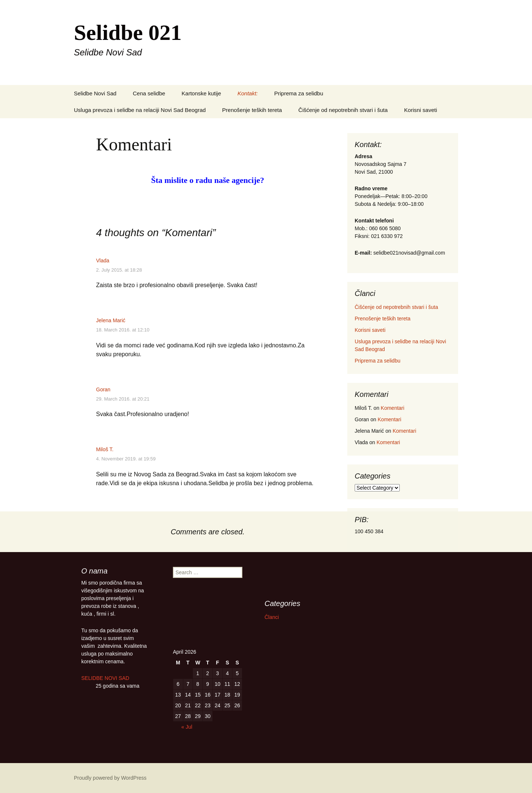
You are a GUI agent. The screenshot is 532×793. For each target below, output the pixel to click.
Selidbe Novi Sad (95, 93)
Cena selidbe (149, 93)
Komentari (393, 408)
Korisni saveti (421, 110)
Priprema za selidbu (299, 93)
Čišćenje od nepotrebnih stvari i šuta (343, 110)
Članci (272, 617)
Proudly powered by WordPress (110, 778)
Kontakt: (248, 93)
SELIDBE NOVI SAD (107, 678)
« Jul (187, 727)
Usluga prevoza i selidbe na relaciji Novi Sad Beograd (140, 110)
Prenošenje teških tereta (252, 110)
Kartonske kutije (202, 93)
